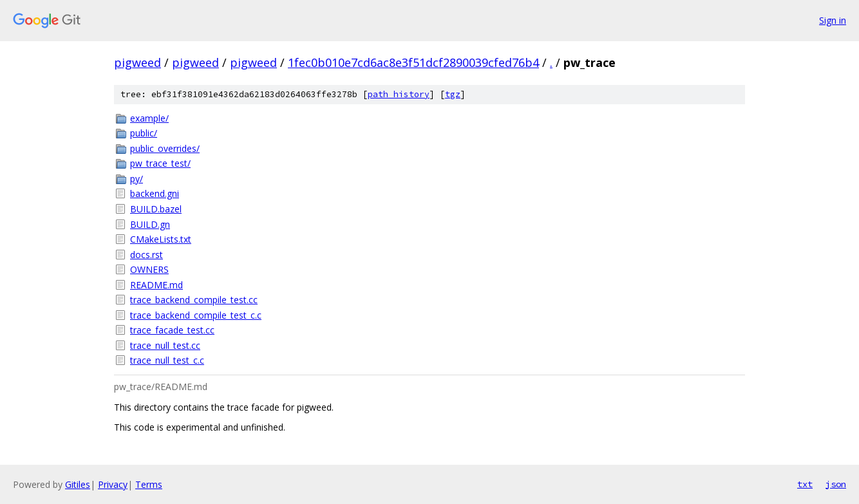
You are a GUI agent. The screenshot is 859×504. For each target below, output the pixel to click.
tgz (453, 94)
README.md (156, 285)
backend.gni (155, 193)
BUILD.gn (150, 224)
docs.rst (146, 255)
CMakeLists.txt (161, 239)
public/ (144, 133)
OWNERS (149, 269)
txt (805, 484)
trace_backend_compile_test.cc (194, 300)
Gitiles (78, 484)
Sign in (833, 20)
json (836, 484)
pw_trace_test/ (160, 163)
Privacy (113, 484)
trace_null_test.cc (165, 345)
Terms (149, 484)
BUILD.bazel (156, 209)
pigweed (137, 62)
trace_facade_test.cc (172, 330)
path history (399, 94)
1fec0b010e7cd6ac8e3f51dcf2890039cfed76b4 (413, 62)
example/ (149, 118)
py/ (137, 179)
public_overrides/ (165, 148)
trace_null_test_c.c (167, 360)
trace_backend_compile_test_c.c (196, 315)
